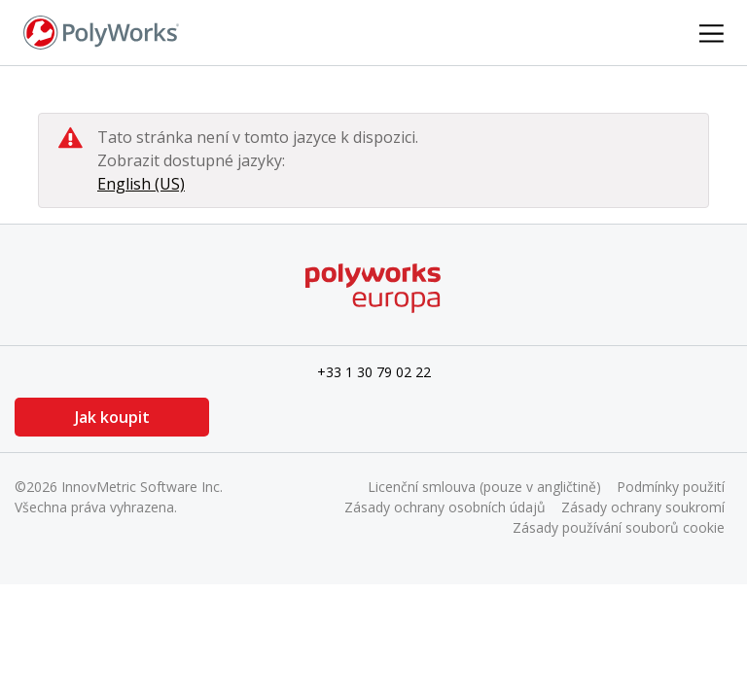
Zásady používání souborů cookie (619, 527)
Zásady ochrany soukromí (643, 507)
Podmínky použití (671, 487)
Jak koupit (112, 417)
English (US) (141, 184)
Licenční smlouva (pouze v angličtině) (484, 487)
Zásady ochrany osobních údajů (445, 507)
